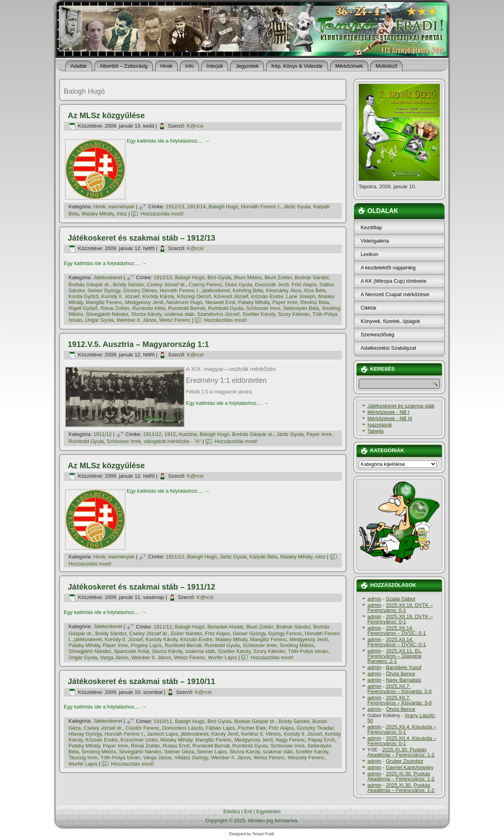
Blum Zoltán (278, 277)
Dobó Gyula (238, 285)
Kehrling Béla (248, 290)
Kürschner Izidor (139, 740)
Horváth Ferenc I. (261, 207)
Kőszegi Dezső (194, 296)
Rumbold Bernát (187, 308)
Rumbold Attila (149, 308)
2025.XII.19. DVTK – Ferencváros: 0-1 (400, 608)
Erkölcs (232, 811)
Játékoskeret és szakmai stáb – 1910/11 (142, 681)
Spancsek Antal (132, 651)
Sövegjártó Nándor (107, 314)
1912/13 (175, 207)
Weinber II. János (136, 320)
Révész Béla (315, 302)
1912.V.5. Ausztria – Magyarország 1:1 (138, 344)
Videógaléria (375, 241)
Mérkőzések (349, 66)
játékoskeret (216, 290)
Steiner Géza (179, 752)
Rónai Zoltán (115, 308)
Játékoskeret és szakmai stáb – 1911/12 (142, 587)
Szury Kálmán (294, 314)
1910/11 (163, 721)
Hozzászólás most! (162, 214)
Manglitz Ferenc (104, 302)
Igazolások (380, 425)
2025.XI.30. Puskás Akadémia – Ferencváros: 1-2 (401, 752)
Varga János (114, 657)
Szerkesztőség (377, 335)
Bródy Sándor (129, 285)
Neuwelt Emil (220, 302)
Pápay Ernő (321, 740)
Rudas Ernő (176, 746)
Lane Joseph (301, 296)
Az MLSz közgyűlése (106, 115)
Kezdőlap (371, 227)
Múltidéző (387, 66)
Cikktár (369, 308)
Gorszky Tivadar (315, 728)
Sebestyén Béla (301, 308)
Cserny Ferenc (205, 285)
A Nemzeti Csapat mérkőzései (395, 294)
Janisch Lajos (162, 734)
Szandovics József (218, 314)
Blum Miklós (248, 277)
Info (189, 66)
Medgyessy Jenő (145, 302)
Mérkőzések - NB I (388, 412)
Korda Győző (83, 296)
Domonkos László (183, 728)
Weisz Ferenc (175, 320)
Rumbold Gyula (226, 308)
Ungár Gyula (99, 320)
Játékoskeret (108, 277)
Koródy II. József (120, 296)
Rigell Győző (83, 308)
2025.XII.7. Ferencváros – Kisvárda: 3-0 (399, 689)
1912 (170, 434)
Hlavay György (85, 734)
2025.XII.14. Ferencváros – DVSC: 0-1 (397, 630)
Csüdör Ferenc (143, 728)
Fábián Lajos (220, 728)
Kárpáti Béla (264, 557)
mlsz (122, 214)
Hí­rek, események (114, 207)
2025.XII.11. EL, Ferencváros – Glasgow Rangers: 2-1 (395, 656)
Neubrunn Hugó (184, 302)
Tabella (375, 431)
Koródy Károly (158, 296)
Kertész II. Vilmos (261, 734)
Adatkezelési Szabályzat (388, 348)
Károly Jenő (225, 734)
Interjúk (215, 66)
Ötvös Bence (400, 674)
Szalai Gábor (401, 599)
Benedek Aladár (225, 627)
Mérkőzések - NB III (390, 418)
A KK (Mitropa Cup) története (394, 281)
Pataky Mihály (254, 302)
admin (374, 599)
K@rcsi (195, 126)
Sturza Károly (146, 314)
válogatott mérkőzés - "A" (172, 441)
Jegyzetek (247, 66)
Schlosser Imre (263, 308)
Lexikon (370, 254)
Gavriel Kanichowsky (410, 767)
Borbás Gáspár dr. (89, 285)
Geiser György (104, 290)
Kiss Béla (315, 290)
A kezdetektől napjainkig (388, 268)
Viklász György (191, 757)
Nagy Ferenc (290, 740)
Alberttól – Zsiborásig (124, 66)
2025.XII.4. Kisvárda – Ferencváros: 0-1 (402, 729)
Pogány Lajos (146, 645)
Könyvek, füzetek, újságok (390, 321)
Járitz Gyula (297, 207)
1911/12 (103, 434)
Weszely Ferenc (306, 757)
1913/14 (196, 207)
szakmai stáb (179, 314)
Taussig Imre (83, 757)
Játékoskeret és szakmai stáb (401, 406)
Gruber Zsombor (405, 761)
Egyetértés (269, 811)
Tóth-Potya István (308, 651)
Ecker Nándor (186, 633)
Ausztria (188, 434)
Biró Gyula (220, 277)
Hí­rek (166, 66)
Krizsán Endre (267, 296)
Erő (248, 811)
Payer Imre (285, 302)
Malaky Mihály (97, 214)
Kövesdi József (231, 296)
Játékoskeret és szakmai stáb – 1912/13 (142, 238)
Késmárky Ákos (283, 290)
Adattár (79, 66)
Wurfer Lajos (222, 657)
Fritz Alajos (304, 285)
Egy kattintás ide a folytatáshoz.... (168, 141)
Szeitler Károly (258, 314)
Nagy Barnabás (404, 680)
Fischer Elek (252, 728)
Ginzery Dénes (140, 290)
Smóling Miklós (297, 645)
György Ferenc (285, 633)
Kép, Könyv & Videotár (297, 66)
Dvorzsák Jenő (272, 285)
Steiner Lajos (212, 752)
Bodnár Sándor (312, 277)
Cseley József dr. (166, 285)
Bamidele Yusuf (404, 667)
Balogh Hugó (223, 207)
